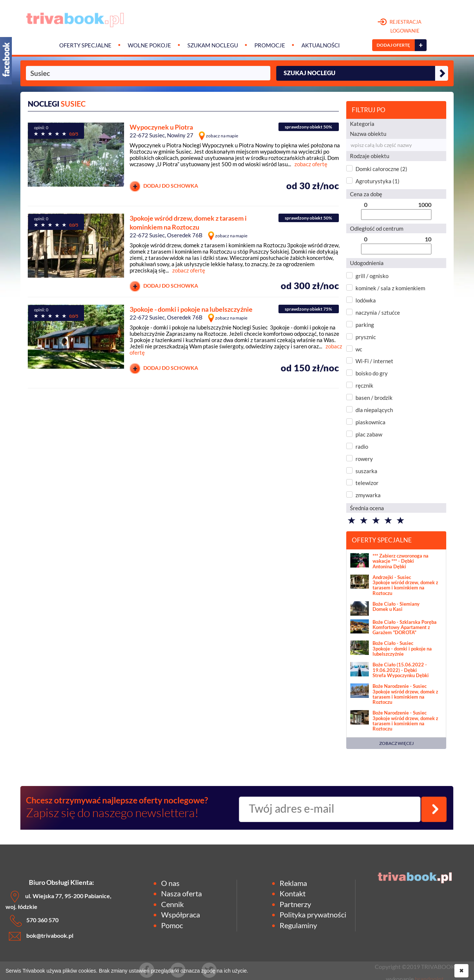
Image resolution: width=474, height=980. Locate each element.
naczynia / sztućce (378, 312)
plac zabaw (369, 434)
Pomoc (172, 925)
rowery (364, 459)
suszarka (366, 471)
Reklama (293, 883)
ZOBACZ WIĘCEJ (396, 743)
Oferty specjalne (85, 45)
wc (359, 349)
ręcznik (364, 385)
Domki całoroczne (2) (381, 169)
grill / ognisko (372, 276)
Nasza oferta (181, 893)
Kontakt (293, 893)
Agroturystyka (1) (378, 181)
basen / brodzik (374, 398)
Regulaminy (298, 925)
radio (362, 446)
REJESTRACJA (400, 27)
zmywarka (368, 495)
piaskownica (370, 422)
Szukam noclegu (213, 45)
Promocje (270, 45)
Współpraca (181, 914)
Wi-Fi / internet (374, 361)
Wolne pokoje (149, 45)
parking (365, 325)
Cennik (172, 904)
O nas (170, 883)
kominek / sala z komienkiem (390, 288)
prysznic (366, 337)
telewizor (367, 483)
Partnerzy (295, 904)
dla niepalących (374, 410)
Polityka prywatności (313, 914)
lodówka (366, 300)
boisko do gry (372, 373)
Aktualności (321, 45)
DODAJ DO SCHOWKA (164, 186)
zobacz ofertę (311, 164)
